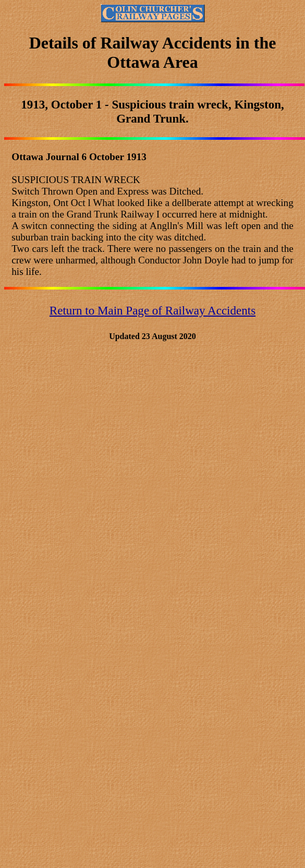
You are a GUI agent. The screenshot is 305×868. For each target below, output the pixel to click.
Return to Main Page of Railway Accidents (152, 310)
